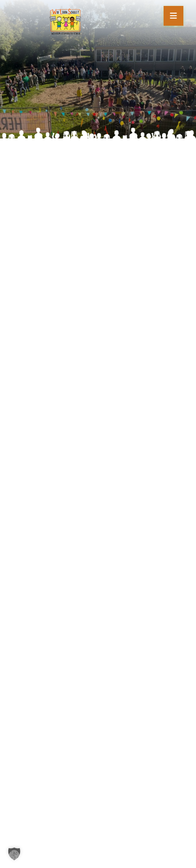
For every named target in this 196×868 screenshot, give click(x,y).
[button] (14, 854)
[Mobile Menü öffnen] (173, 16)
